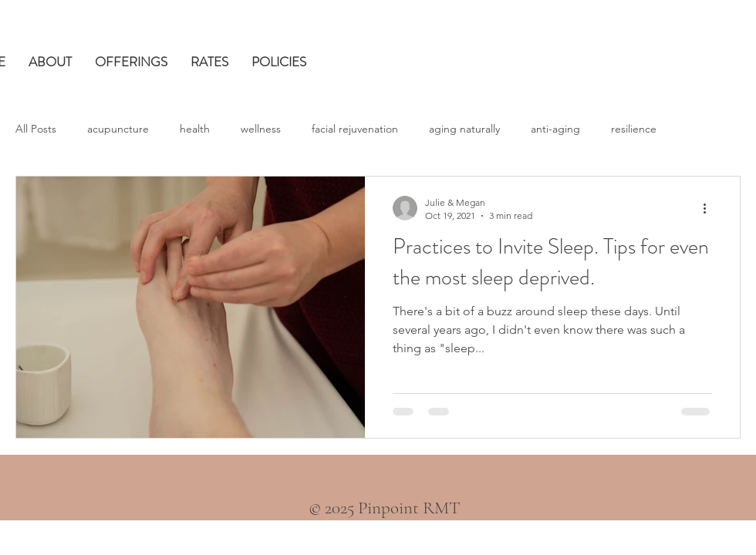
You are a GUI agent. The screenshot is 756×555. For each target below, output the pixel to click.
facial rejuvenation (355, 129)
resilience (634, 129)
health (195, 129)
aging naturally (464, 129)
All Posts (36, 129)
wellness (261, 129)
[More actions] (710, 208)
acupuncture (118, 129)
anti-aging (555, 129)
